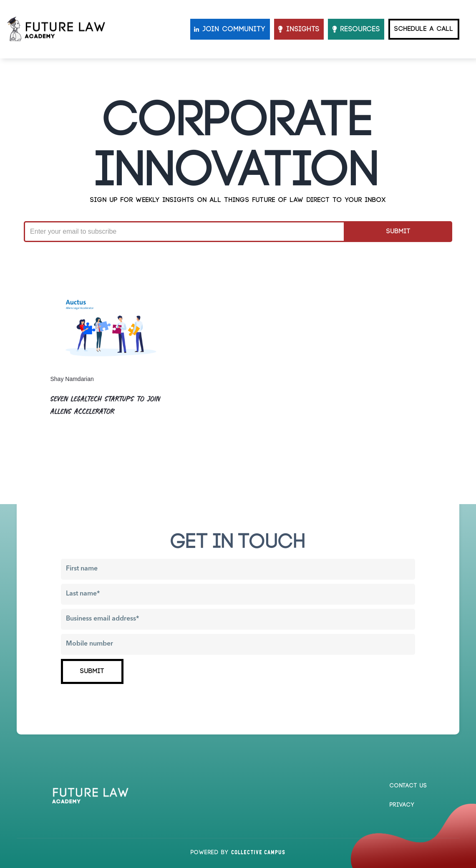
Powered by (238, 853)
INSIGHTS (303, 29)
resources (360, 29)
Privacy (402, 805)
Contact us (408, 786)
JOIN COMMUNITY (234, 29)
